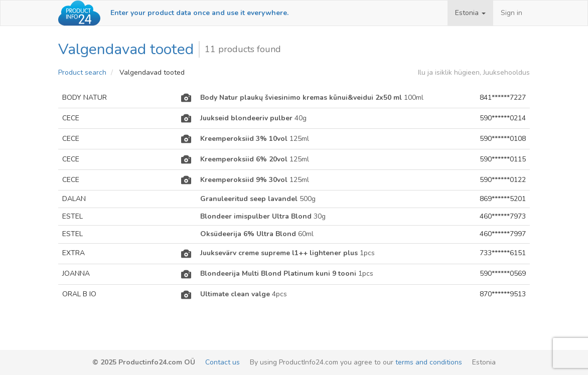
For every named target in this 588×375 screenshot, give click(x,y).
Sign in (511, 13)
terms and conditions (429, 362)
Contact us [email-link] (223, 362)
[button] (470, 13)
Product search (82, 72)
